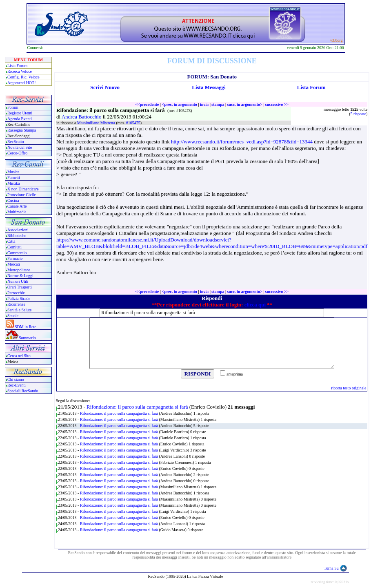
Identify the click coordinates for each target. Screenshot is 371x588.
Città (11, 241)
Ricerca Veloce (20, 71)
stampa (218, 104)
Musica (13, 172)
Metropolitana (19, 270)
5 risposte (359, 114)
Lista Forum (17, 66)
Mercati (14, 264)
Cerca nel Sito (19, 356)
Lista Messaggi (209, 87)
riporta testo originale (349, 388)
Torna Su (331, 568)
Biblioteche (17, 236)
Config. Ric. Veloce (23, 77)
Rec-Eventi (17, 385)
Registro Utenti (20, 113)
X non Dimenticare (23, 189)
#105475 (133, 123)
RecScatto (16, 142)
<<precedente (147, 104)
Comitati (14, 247)
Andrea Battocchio (82, 117)
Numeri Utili (18, 281)
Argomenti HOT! (22, 83)
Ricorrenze (16, 304)
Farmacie (15, 258)
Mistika (14, 183)
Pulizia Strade (19, 298)
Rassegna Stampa (22, 130)
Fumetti (14, 178)
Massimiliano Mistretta (97, 123)
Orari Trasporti (20, 287)
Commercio (17, 253)
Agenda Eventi (20, 119)
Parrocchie (16, 293)
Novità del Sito (20, 147)
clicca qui (255, 305)
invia (204, 104)
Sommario (27, 338)
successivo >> (277, 104)
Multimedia (17, 212)
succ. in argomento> (245, 104)
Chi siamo (16, 379)
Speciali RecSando (23, 391)
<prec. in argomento (179, 104)
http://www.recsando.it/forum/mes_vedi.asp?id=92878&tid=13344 (242, 142)
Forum (13, 107)
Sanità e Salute (19, 310)
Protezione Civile (22, 195)
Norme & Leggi (20, 276)
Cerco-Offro (17, 153)
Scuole (13, 316)
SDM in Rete (26, 327)
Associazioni (18, 230)
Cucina (13, 200)
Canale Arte (17, 206)
